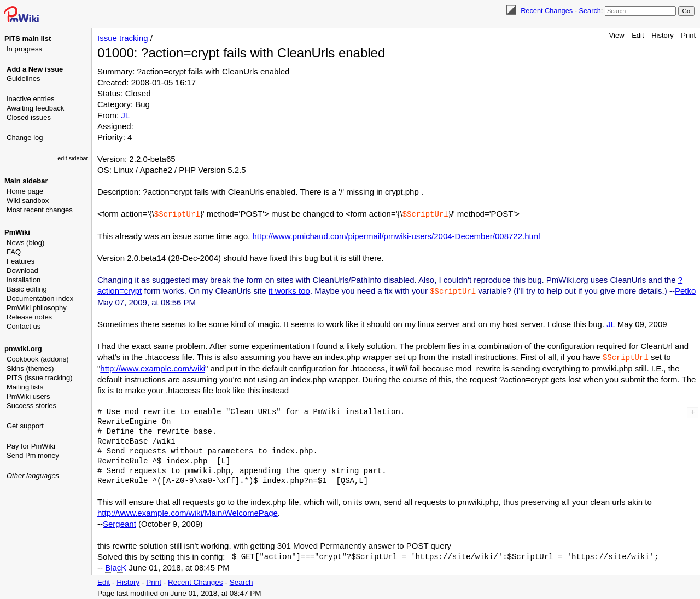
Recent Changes (547, 11)
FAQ (14, 252)
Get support (25, 426)
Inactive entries (30, 99)
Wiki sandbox (28, 200)
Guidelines (23, 78)
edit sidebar (73, 158)
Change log (25, 138)
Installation (24, 280)
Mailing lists (25, 387)
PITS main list (28, 39)
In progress (24, 49)
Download (22, 271)
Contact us (24, 326)
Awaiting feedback (35, 108)
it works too (289, 290)
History (662, 35)
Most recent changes (40, 210)
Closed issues (29, 117)
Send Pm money (33, 455)
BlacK (116, 566)
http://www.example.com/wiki (153, 367)
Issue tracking (123, 38)
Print (688, 35)
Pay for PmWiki (31, 446)
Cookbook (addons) (37, 359)
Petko (685, 290)
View (617, 35)
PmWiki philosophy (37, 308)
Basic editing (27, 289)
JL (125, 115)
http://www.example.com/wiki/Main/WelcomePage (188, 511)
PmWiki (17, 232)
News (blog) (25, 243)
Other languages (33, 476)
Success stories (31, 406)
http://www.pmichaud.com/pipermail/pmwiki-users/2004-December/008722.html (396, 235)
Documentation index (40, 298)
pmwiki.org (23, 349)
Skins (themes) (30, 368)
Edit (638, 35)
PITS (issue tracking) (40, 378)
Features (21, 261)
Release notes (29, 317)
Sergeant (119, 522)
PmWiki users (28, 396)
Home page (25, 191)
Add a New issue (35, 69)
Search (590, 11)
